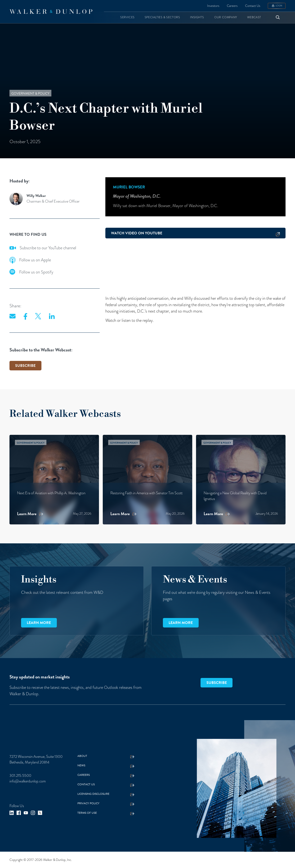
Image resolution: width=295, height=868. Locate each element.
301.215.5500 (20, 776)
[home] (51, 12)
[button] (127, 17)
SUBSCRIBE (25, 366)
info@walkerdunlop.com (28, 781)
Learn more (39, 623)
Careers (232, 6)
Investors (213, 6)
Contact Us (253, 6)
